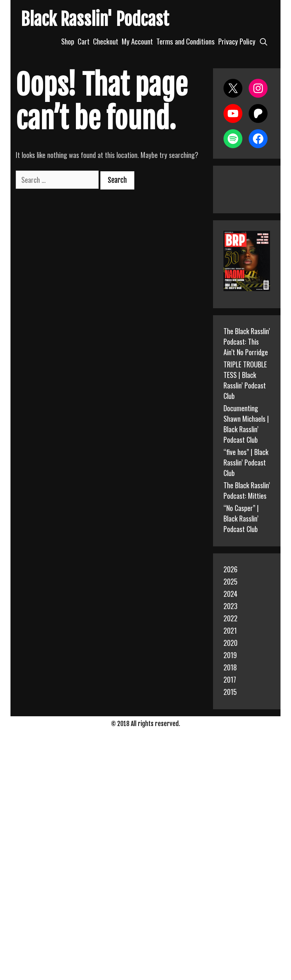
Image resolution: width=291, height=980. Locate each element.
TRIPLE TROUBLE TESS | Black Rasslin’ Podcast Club (245, 380)
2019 (230, 655)
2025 (230, 581)
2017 (230, 679)
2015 (230, 692)
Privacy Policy (237, 41)
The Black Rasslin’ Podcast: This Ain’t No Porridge (247, 341)
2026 (230, 569)
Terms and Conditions (186, 41)
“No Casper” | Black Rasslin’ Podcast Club (241, 518)
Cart (84, 41)
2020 (230, 643)
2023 (230, 606)
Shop (68, 41)
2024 (230, 594)
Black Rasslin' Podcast (95, 19)
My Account (137, 41)
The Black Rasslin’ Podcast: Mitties (247, 490)
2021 (230, 630)
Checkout (106, 41)
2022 (230, 618)
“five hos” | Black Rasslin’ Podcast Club (246, 462)
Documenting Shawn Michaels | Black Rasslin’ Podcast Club (246, 424)
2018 (230, 667)
